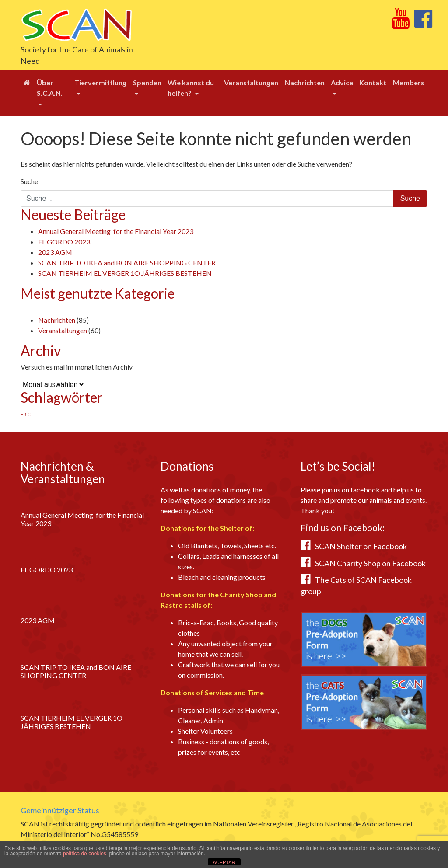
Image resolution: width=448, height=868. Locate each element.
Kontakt (373, 82)
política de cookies (85, 854)
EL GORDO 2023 (64, 242)
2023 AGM (55, 252)
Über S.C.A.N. (50, 88)
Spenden (147, 82)
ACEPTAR (224, 862)
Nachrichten (305, 82)
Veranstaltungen (251, 82)
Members (409, 82)
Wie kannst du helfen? (191, 88)
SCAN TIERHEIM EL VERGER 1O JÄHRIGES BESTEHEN (125, 273)
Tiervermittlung (100, 82)
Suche (29, 181)
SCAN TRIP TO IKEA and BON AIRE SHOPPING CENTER (127, 263)
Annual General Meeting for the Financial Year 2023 (116, 231)
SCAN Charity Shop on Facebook (370, 563)
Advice (342, 82)
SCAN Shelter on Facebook (361, 546)
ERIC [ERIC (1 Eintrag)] (26, 414)
